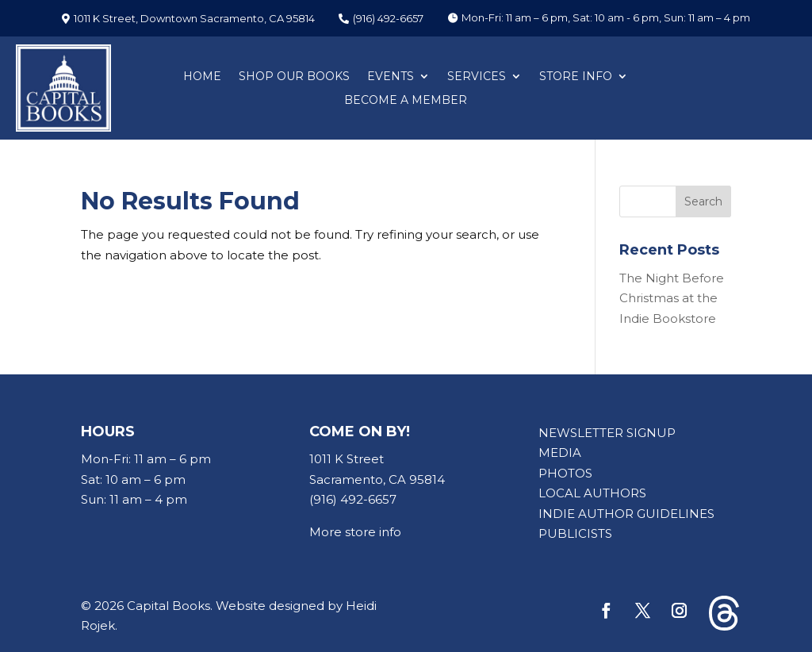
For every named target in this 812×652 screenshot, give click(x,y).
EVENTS (391, 77)
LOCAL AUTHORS (592, 493)
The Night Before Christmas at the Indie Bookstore (672, 298)
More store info (355, 532)
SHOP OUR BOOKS (294, 77)
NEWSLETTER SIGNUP (607, 433)
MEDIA (560, 453)
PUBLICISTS (575, 533)
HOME (202, 77)
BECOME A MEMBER (406, 101)
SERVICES (477, 77)
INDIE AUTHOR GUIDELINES (626, 514)
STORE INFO (576, 77)
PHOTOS (565, 473)
